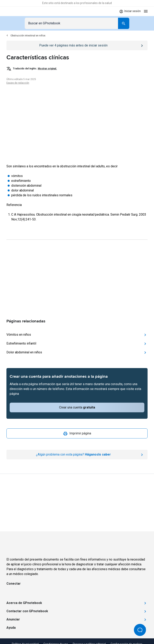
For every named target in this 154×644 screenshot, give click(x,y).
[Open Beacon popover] (140, 630)
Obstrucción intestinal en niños (26, 36)
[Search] (124, 23)
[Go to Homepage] (18, 11)
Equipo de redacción (18, 83)
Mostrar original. (47, 69)
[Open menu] (146, 11)
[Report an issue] (77, 455)
